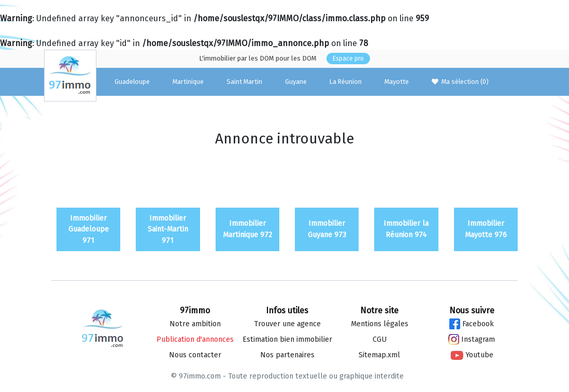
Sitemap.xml (379, 355)
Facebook (472, 324)
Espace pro (348, 59)
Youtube (472, 355)
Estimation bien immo (287, 339)
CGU (380, 339)
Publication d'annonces (195, 339)
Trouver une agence (287, 324)
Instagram (472, 339)
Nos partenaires (287, 355)
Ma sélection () (460, 82)
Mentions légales (380, 324)
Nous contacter (195, 355)
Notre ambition (195, 324)
